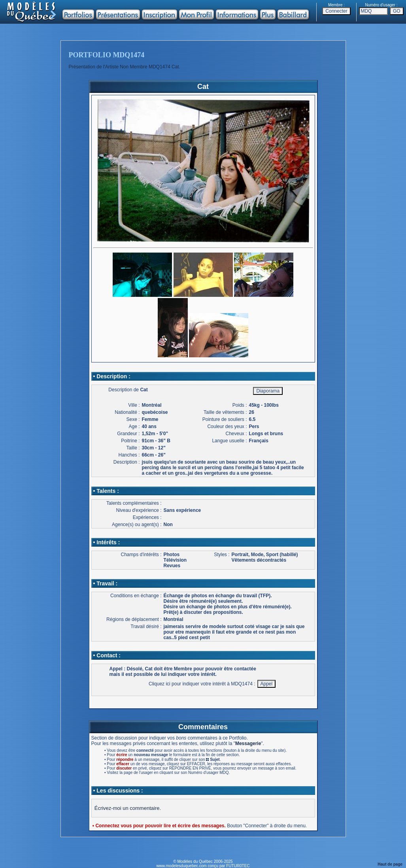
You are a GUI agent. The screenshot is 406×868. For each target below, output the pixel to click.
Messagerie (248, 743)
